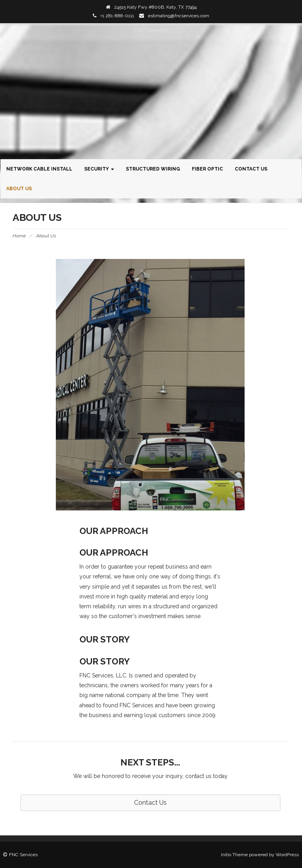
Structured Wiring (153, 169)
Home (19, 236)
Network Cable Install (39, 169)
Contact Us (251, 169)
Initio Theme (234, 855)
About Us (19, 189)
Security (99, 169)
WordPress (287, 855)
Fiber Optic (207, 169)
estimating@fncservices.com (179, 16)
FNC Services (151, 30)
